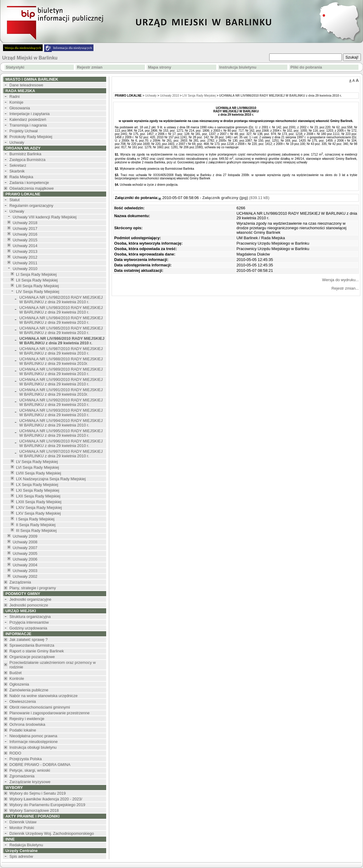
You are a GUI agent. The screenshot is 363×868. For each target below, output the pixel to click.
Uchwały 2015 (25, 240)
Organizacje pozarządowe (32, 657)
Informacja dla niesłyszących (73, 48)
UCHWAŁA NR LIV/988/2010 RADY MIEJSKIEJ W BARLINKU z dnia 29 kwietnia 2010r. (61, 361)
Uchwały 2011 (25, 263)
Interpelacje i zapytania (29, 114)
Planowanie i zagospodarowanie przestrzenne (49, 713)
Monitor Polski (22, 828)
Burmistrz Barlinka (25, 154)
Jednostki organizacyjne (30, 599)
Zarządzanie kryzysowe (30, 782)
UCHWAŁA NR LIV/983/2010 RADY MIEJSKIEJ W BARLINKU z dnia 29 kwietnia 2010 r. (61, 310)
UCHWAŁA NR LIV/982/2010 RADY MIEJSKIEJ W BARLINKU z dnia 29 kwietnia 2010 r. (61, 300)
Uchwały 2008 (25, 542)
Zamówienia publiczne (29, 690)
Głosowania (20, 108)
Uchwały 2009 (25, 536)
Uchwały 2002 (25, 576)
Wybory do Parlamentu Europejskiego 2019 (47, 805)
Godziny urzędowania (28, 628)
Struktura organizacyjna (30, 617)
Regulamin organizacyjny (31, 206)
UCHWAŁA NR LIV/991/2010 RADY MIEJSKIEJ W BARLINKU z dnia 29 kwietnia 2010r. (61, 392)
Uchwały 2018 (25, 223)
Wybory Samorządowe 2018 (34, 810)
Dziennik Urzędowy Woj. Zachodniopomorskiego (52, 833)
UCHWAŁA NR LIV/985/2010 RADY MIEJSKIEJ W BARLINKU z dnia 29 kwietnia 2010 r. (61, 330)
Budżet (15, 673)
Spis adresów (21, 856)
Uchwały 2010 (25, 269)
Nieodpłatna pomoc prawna (33, 736)
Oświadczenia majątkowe (32, 188)
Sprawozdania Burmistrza (32, 645)
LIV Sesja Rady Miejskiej (38, 292)
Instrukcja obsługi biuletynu (33, 747)
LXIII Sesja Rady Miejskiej (39, 502)
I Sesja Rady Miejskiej (35, 519)
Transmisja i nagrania (28, 125)
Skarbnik (17, 171)
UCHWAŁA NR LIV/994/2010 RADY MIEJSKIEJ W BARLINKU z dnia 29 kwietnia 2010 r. (61, 423)
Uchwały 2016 (25, 234)
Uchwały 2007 (25, 548)
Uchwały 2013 (25, 251)
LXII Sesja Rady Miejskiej (38, 496)
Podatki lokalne (23, 730)
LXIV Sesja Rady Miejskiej (39, 508)
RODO (15, 753)
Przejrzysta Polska (26, 759)
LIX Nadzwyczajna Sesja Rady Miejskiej (51, 479)
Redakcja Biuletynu (26, 845)
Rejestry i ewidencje (27, 719)
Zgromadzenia (22, 776)
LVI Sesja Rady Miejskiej (38, 467)
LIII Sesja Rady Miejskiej (38, 286)
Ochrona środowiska (27, 724)
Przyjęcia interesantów (29, 622)
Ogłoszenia (19, 684)
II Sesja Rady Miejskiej (36, 525)
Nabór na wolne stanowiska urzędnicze (43, 696)
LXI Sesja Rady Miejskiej (38, 490)
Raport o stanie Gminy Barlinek (37, 651)
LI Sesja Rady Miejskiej (36, 274)
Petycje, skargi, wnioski (30, 770)
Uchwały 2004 (25, 565)
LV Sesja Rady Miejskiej (37, 462)
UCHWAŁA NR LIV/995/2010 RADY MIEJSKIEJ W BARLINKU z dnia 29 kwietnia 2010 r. (61, 433)
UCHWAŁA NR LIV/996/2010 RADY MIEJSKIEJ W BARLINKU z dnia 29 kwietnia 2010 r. (61, 443)
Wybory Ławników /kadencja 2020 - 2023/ (46, 799)
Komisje (16, 102)
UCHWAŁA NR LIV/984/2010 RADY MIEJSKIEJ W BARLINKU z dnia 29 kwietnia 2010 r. (61, 320)
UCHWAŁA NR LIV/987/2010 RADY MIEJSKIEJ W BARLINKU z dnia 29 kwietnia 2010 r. (61, 351)
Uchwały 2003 (25, 571)
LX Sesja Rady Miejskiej (37, 485)
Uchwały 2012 (25, 257)
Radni (15, 96)
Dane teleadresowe (26, 85)
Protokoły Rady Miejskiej (31, 137)
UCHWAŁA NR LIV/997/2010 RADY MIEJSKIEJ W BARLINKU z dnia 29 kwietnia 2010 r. (61, 454)
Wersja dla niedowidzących (23, 48)
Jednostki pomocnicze (29, 605)
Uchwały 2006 (25, 559)
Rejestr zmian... (345, 288)
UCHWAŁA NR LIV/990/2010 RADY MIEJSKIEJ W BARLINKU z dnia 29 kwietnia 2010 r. (61, 382)
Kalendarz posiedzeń (28, 119)
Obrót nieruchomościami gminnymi (40, 707)
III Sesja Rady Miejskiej (36, 530)
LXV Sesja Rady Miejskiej (38, 513)
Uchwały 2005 (25, 553)
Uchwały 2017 (25, 228)
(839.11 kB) (236, 198)
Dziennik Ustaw (23, 822)
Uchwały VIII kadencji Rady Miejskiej (45, 217)
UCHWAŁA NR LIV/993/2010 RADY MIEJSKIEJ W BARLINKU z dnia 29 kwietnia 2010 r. (61, 413)
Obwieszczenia (23, 701)
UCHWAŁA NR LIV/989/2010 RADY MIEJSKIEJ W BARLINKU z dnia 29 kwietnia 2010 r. (61, 371)
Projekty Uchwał (23, 131)
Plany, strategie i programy (33, 588)
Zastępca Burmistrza (27, 160)
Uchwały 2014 (25, 246)
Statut (15, 200)
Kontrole (17, 678)
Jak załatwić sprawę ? (28, 640)
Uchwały (17, 142)
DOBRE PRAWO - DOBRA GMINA (40, 765)
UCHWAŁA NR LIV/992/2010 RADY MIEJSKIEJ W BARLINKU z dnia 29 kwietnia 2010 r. (61, 402)
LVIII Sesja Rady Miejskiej (39, 473)
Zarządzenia (20, 582)
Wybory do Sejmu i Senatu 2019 (38, 793)
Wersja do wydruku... (340, 280)
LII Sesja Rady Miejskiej (37, 280)
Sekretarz (18, 165)
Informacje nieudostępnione (34, 742)
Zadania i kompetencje (29, 183)
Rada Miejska (21, 177)
